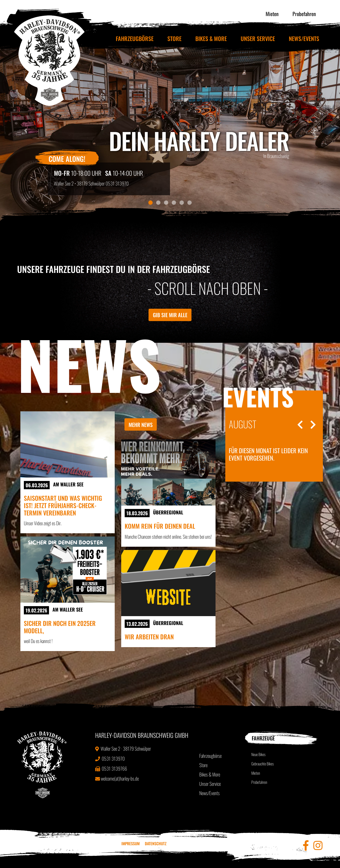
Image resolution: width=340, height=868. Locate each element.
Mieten (272, 14)
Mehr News (141, 425)
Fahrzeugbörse (135, 39)
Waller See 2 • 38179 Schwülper (79, 183)
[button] (25, 130)
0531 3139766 (111, 768)
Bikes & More (211, 39)
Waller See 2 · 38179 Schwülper (123, 748)
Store (174, 39)
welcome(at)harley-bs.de (117, 778)
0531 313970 (117, 183)
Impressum (131, 843)
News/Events (304, 39)
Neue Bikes (258, 754)
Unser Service (258, 39)
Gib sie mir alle (170, 315)
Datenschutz (156, 843)
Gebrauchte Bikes (262, 764)
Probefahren (304, 14)
